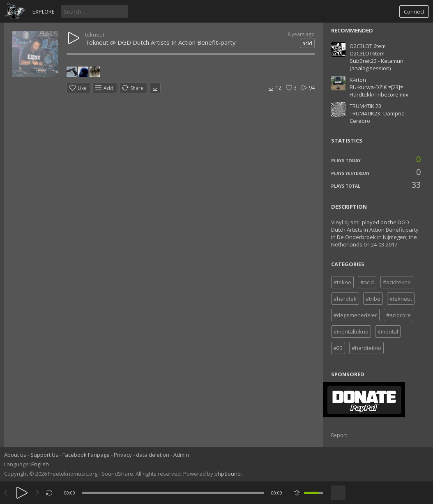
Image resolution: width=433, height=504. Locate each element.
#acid (367, 282)
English (40, 464)
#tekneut (401, 299)
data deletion (153, 455)
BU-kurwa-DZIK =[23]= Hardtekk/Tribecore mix (379, 91)
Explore (44, 12)
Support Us (44, 455)
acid (307, 43)
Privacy (123, 455)
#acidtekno (397, 282)
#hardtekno (366, 348)
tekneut (95, 35)
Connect (414, 12)
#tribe (373, 299)
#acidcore (398, 315)
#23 (338, 348)
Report (339, 435)
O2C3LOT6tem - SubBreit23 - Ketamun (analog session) (377, 61)
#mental (388, 331)
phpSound (228, 474)
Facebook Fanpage (86, 455)
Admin (181, 455)
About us (15, 455)
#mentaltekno (351, 331)
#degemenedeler (355, 315)
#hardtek (345, 299)
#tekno (342, 282)
